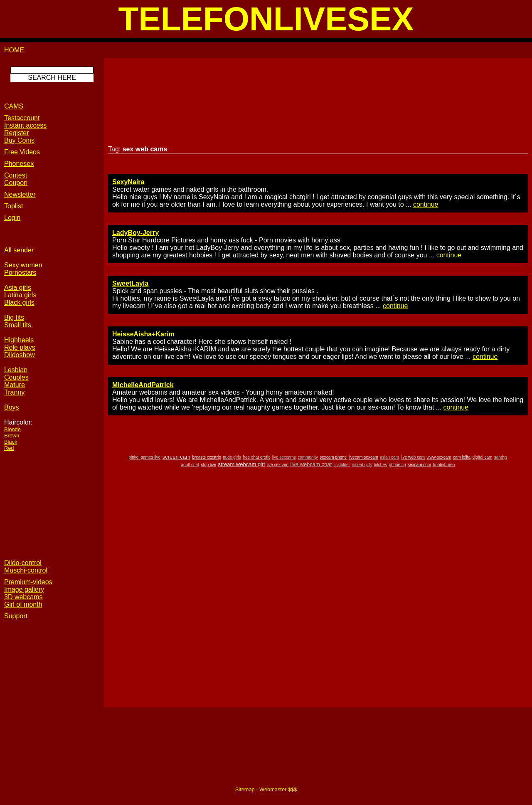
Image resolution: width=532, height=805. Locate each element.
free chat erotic (256, 457)
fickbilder (342, 465)
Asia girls (18, 288)
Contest (16, 175)
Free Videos (22, 152)
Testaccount (22, 118)
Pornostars (20, 273)
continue (426, 204)
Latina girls (20, 295)
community (308, 457)
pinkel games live (144, 457)
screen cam (176, 457)
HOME (14, 50)
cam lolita (462, 457)
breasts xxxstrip (206, 457)
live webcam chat (311, 464)
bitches (380, 465)
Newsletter (20, 194)
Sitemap (245, 789)
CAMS (14, 106)
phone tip (397, 465)
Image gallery (24, 589)
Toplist (14, 206)
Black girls (19, 302)
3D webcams (23, 597)
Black (11, 442)
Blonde (12, 429)
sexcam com (419, 465)
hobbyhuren (444, 465)
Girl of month (23, 604)
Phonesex (19, 164)
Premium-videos (28, 582)
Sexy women (23, 265)
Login (12, 218)
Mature (15, 385)
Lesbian (16, 370)
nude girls (232, 457)
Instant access (25, 125)
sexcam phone (333, 457)
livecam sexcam (363, 457)
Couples (16, 377)
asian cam (389, 457)
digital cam (483, 457)
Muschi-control (26, 570)
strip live (208, 465)
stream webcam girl (242, 464)
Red (9, 448)
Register (17, 133)
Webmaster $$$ (278, 789)
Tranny (14, 392)
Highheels (19, 340)
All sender (19, 250)
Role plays (20, 347)
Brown (12, 436)
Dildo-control (23, 563)
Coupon (16, 183)
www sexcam (439, 457)
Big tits (14, 317)
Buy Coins (19, 140)
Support (16, 616)
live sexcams (284, 457)
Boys (12, 407)
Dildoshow (20, 355)
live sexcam (278, 465)
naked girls (362, 465)
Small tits (18, 325)
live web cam (413, 457)
